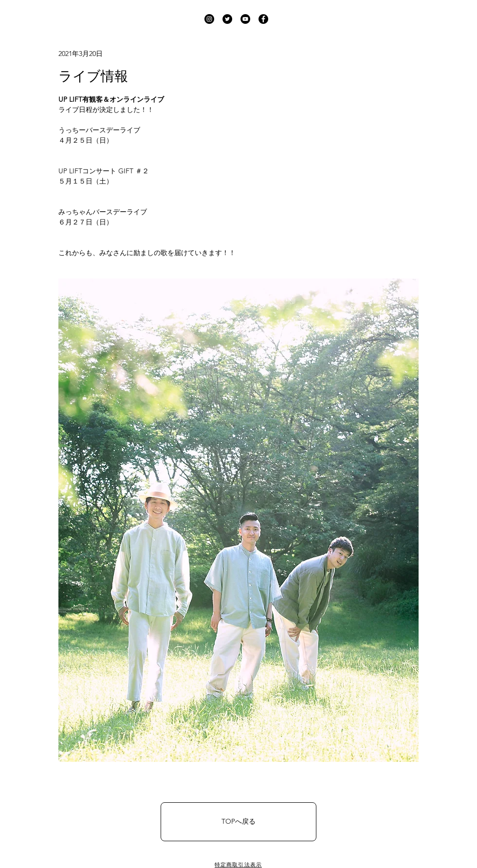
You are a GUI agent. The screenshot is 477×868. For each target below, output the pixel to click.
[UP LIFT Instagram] (209, 19)
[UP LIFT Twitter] (227, 19)
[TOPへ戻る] (238, 822)
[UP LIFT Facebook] (263, 19)
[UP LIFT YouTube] (245, 19)
